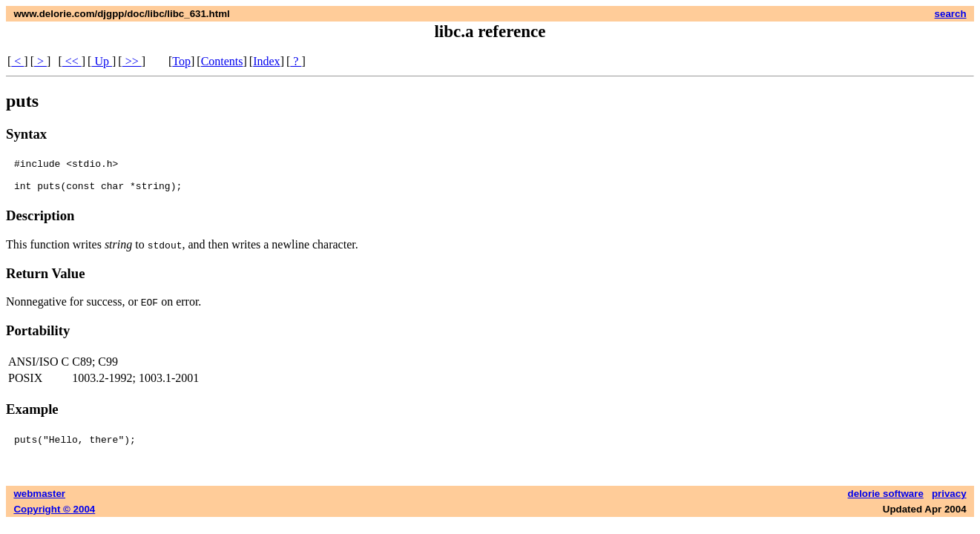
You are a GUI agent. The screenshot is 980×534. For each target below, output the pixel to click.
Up (102, 61)
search (951, 14)
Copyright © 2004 (54, 516)
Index (266, 61)
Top (181, 61)
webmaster (39, 500)
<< (72, 61)
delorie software (886, 500)
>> (132, 61)
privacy (949, 500)
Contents (222, 61)
